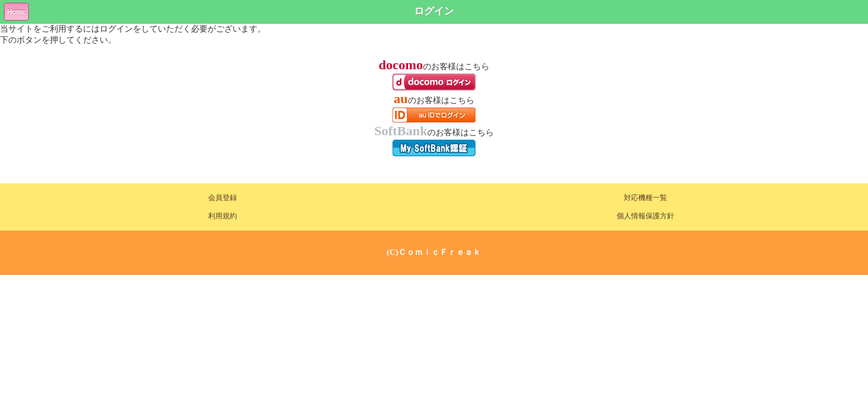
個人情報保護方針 (645, 216)
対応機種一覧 (645, 198)
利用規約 (223, 216)
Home (16, 12)
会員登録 (223, 198)
